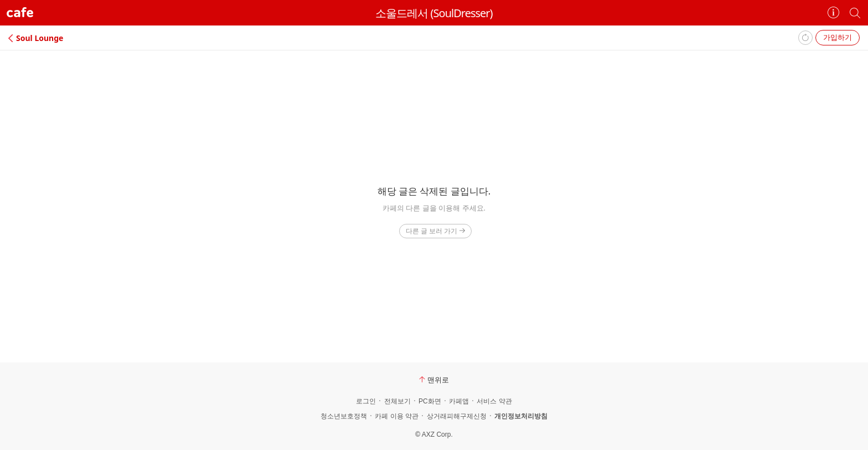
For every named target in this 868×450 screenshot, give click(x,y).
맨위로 (434, 380)
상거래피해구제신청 (457, 416)
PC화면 (430, 401)
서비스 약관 (494, 401)
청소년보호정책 (344, 416)
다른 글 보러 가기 (435, 231)
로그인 (366, 401)
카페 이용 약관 (397, 416)
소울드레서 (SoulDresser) (434, 13)
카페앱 (459, 401)
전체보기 (397, 401)
